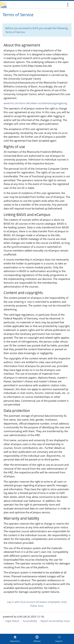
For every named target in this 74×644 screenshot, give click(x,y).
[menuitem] (69, 5)
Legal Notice (12, 621)
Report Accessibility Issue (55, 621)
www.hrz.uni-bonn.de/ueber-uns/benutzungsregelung (35, 103)
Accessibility (30, 621)
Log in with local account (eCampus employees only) (37, 602)
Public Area (37, 606)
